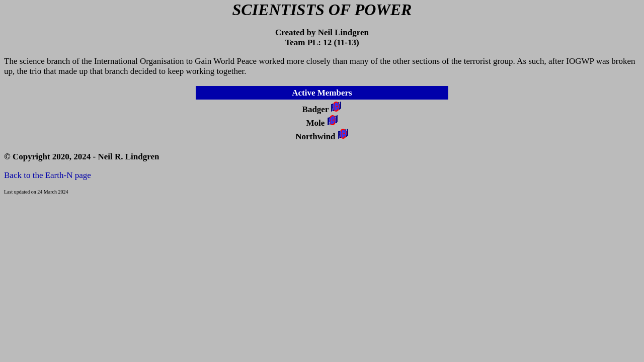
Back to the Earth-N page (48, 175)
